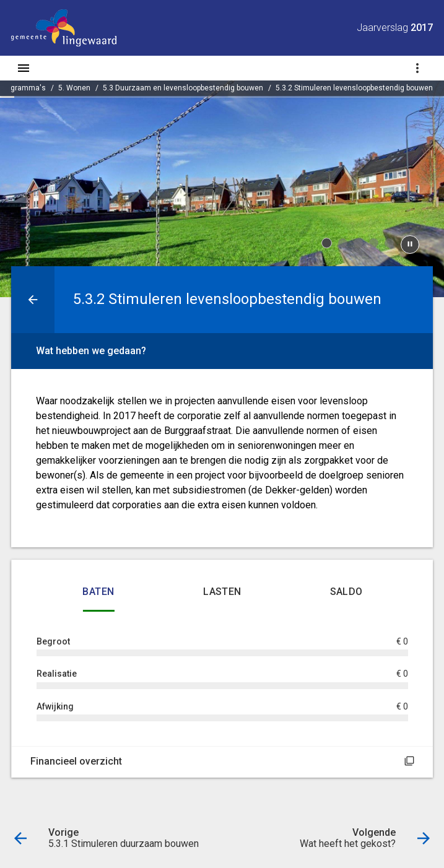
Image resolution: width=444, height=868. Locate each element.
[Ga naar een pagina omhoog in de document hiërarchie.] (33, 300)
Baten (98, 592)
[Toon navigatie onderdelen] (417, 68)
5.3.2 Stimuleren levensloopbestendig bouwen (354, 88)
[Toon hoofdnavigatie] (24, 68)
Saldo (346, 592)
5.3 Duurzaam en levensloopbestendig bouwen (183, 88)
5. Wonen (74, 88)
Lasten (222, 592)
